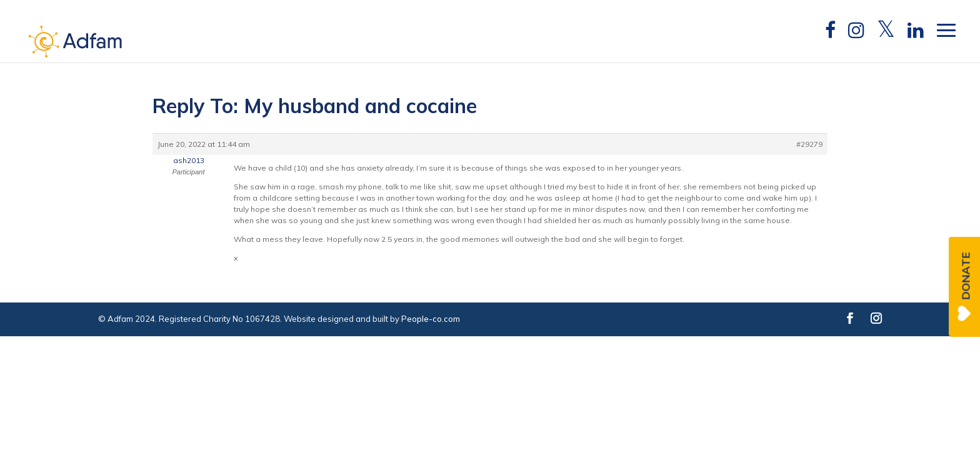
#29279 (809, 144)
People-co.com (431, 319)
